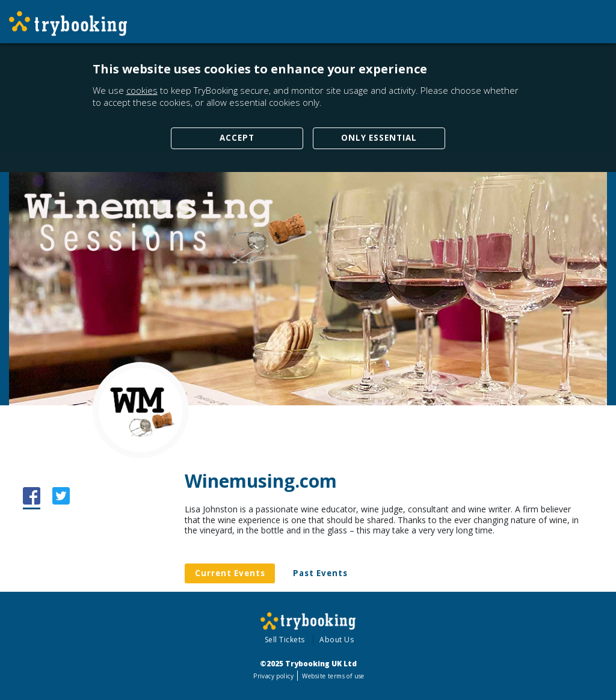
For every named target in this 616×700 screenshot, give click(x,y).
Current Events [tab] (230, 573)
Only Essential (379, 138)
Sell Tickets (285, 640)
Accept (237, 138)
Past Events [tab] (320, 573)
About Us (337, 640)
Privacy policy (273, 676)
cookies (142, 90)
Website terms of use (333, 676)
